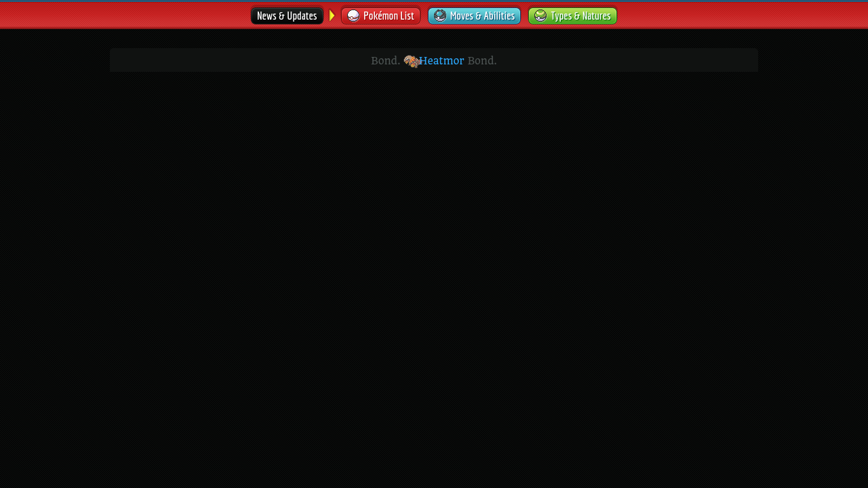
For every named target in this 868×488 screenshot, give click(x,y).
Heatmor (434, 61)
